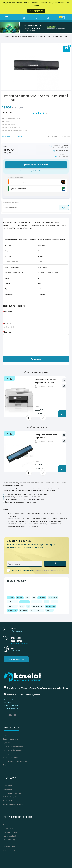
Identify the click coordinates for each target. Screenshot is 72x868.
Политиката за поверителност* (50, 570)
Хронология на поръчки (12, 793)
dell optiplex (12, 602)
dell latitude (12, 610)
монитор (24, 610)
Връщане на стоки (10, 832)
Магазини (7, 825)
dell (28, 598)
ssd (46, 602)
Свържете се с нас (10, 828)
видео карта (37, 602)
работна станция (37, 610)
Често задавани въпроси (12, 757)
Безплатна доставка (11, 739)
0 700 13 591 (16, 638)
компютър (25, 602)
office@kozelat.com (17, 631)
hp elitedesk (51, 606)
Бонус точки (8, 800)
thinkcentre (53, 598)
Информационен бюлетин (13, 804)
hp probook (12, 606)
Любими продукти (10, 797)
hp (34, 598)
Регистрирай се (36, 11)
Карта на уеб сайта (10, 836)
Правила (6, 743)
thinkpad (42, 598)
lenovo (11, 598)
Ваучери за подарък (11, 850)
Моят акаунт (8, 789)
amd (22, 606)
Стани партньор (9, 840)
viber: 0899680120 (11, 705)
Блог (5, 765)
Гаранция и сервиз (10, 754)
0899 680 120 (16, 641)
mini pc (54, 602)
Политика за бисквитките (13, 750)
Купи (64, 208)
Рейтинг (8, 324)
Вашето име (9, 312)
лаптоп (20, 598)
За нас (5, 735)
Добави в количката (36, 164)
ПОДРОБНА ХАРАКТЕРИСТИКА (13, 136)
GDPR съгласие (9, 786)
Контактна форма (16, 659)
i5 (28, 606)
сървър (50, 610)
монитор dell (37, 606)
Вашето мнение (10, 332)
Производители (9, 846)
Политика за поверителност (14, 746)
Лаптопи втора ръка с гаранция (15, 761)
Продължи (36, 359)
